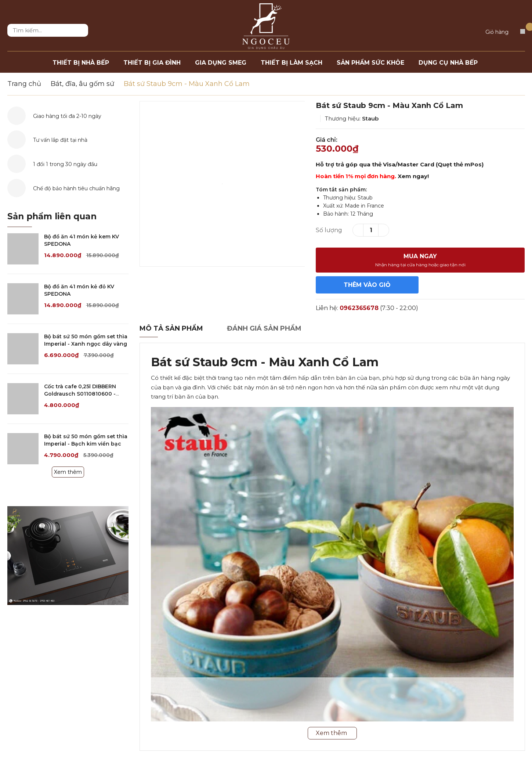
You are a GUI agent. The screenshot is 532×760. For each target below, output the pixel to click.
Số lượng (329, 230)
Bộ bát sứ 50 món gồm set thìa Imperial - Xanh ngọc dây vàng (86, 340)
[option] (222, 184)
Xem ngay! (413, 176)
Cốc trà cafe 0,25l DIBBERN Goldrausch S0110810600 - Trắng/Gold (80, 394)
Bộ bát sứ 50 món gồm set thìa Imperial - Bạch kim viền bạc (86, 440)
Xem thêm (68, 472)
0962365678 (359, 308)
